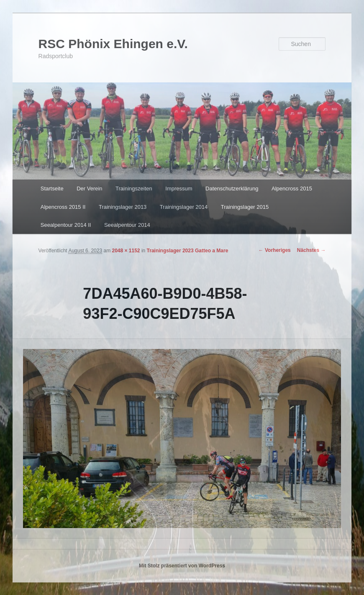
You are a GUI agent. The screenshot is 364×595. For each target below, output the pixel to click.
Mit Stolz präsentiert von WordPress (182, 566)
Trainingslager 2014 (184, 207)
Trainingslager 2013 (123, 207)
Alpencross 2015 (292, 189)
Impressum (179, 189)
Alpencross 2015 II (63, 207)
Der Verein (89, 189)
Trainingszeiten (134, 189)
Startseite (52, 189)
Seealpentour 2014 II (66, 225)
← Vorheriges (275, 250)
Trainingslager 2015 (245, 207)
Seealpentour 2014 (127, 225)
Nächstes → (311, 250)
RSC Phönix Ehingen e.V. (113, 44)
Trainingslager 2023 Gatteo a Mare (188, 251)
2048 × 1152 (126, 251)
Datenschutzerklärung (232, 189)
